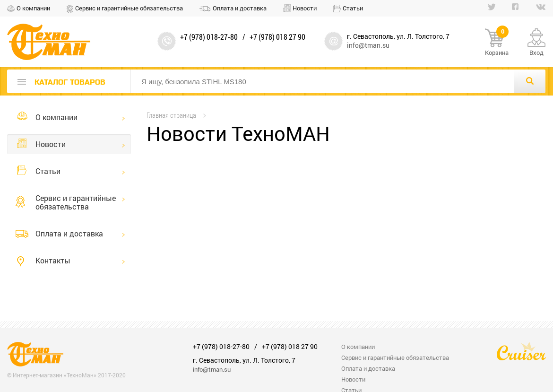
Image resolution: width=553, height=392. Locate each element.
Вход (536, 52)
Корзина (497, 43)
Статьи (353, 8)
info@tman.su (368, 45)
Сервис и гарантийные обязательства (129, 8)
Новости (305, 8)
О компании (33, 8)
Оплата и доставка (240, 8)
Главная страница (171, 115)
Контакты (53, 260)
